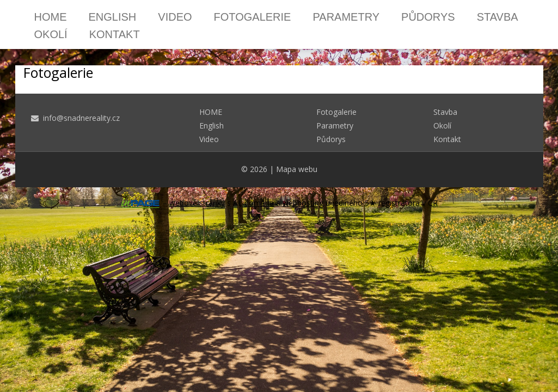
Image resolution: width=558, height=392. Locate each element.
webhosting (303, 203)
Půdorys (428, 17)
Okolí (51, 34)
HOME (51, 17)
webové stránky (197, 203)
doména (259, 203)
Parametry (346, 17)
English (113, 17)
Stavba (498, 17)
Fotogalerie (253, 17)
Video (175, 17)
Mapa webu (297, 169)
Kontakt (115, 34)
